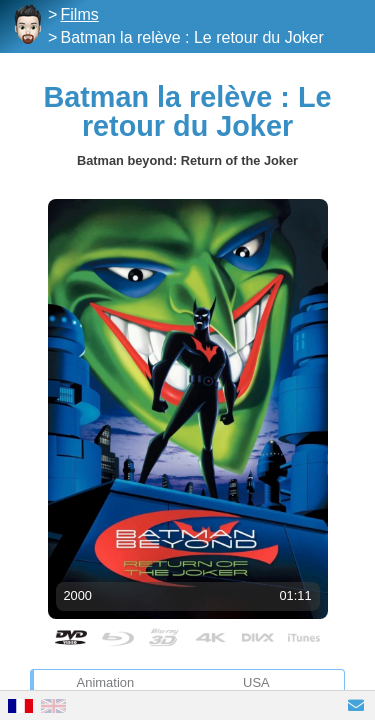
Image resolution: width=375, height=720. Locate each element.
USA (256, 682)
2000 (78, 595)
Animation (106, 682)
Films (80, 14)
